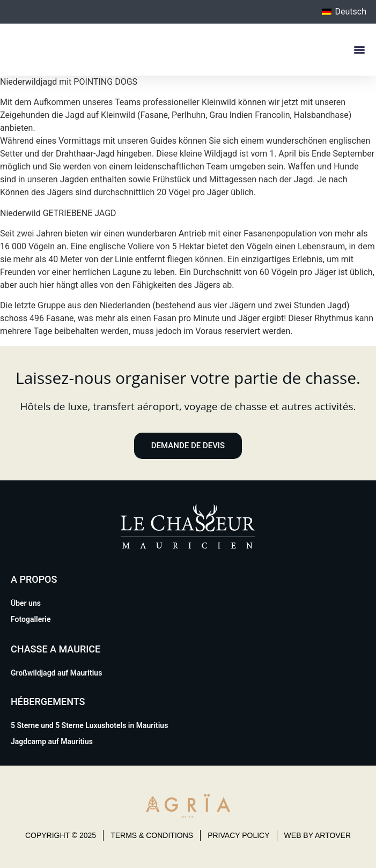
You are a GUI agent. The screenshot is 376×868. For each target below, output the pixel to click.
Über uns (26, 603)
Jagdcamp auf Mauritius (52, 741)
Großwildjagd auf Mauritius (56, 673)
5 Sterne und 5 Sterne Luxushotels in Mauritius (89, 725)
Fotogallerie (31, 619)
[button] (359, 50)
